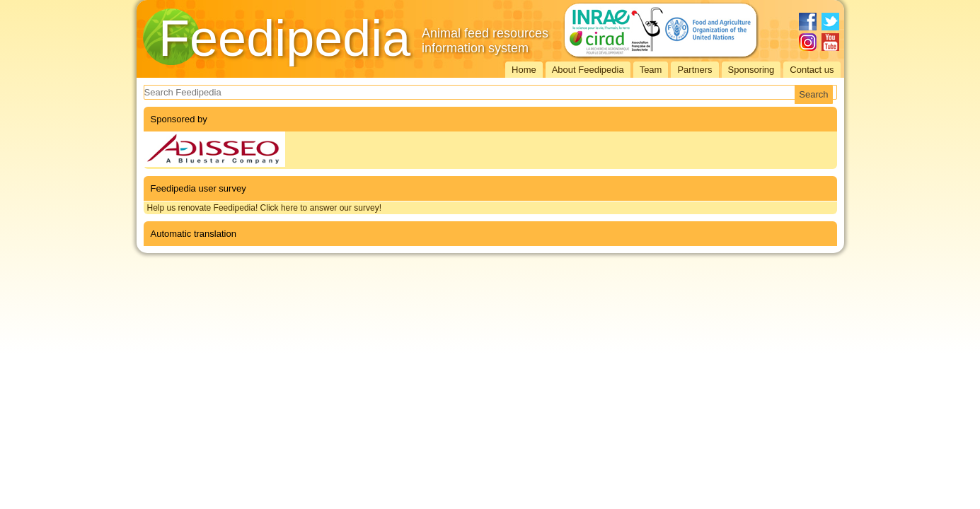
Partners (694, 70)
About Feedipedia (588, 70)
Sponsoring (751, 70)
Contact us (812, 70)
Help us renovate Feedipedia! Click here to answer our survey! (265, 208)
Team (651, 70)
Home (524, 70)
